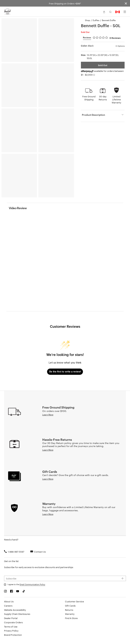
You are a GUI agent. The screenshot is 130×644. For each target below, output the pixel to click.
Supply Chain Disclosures (17, 614)
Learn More (48, 414)
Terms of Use (11, 626)
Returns (69, 610)
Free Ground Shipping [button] (89, 98)
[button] (104, 12)
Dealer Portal (11, 618)
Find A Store (71, 618)
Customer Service (74, 601)
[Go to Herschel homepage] (7, 12)
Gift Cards (70, 606)
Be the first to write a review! (65, 372)
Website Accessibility (15, 610)
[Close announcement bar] (126, 3)
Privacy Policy (11, 631)
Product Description (94, 115)
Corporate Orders (13, 622)
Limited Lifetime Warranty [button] (116, 99)
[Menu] (125, 12)
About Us (9, 601)
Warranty (70, 614)
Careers (8, 606)
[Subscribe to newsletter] (65, 578)
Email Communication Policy (32, 584)
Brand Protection (13, 635)
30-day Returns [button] (103, 98)
